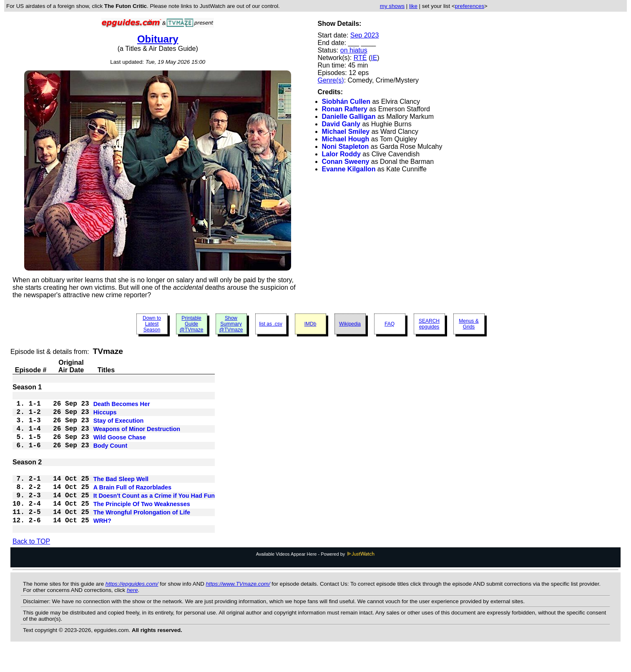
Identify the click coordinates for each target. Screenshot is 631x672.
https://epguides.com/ (132, 604)
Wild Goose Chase (120, 445)
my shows (392, 6)
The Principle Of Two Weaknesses (142, 520)
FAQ (390, 324)
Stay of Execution (119, 425)
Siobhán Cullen (346, 102)
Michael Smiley (346, 132)
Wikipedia (350, 324)
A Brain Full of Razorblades (132, 500)
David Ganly (341, 124)
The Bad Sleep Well (121, 490)
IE (374, 58)
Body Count (111, 455)
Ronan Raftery (345, 109)
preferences (470, 6)
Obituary (158, 39)
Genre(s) (331, 80)
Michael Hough (346, 139)
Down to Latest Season (152, 324)
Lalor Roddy (341, 154)
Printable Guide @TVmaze (192, 324)
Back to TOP (31, 561)
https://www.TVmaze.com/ (238, 604)
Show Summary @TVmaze (231, 324)
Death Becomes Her (122, 405)
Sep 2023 (365, 35)
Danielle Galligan (349, 117)
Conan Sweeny (346, 162)
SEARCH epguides (429, 324)
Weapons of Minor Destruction (137, 435)
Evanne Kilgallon (349, 169)
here (132, 610)
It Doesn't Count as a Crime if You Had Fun (154, 510)
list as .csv (270, 324)
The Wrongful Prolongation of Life (142, 530)
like (413, 6)
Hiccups (105, 415)
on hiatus (354, 50)
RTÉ (360, 58)
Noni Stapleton (346, 147)
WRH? (102, 540)
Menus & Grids (469, 324)
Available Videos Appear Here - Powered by (316, 574)
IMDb (310, 324)
